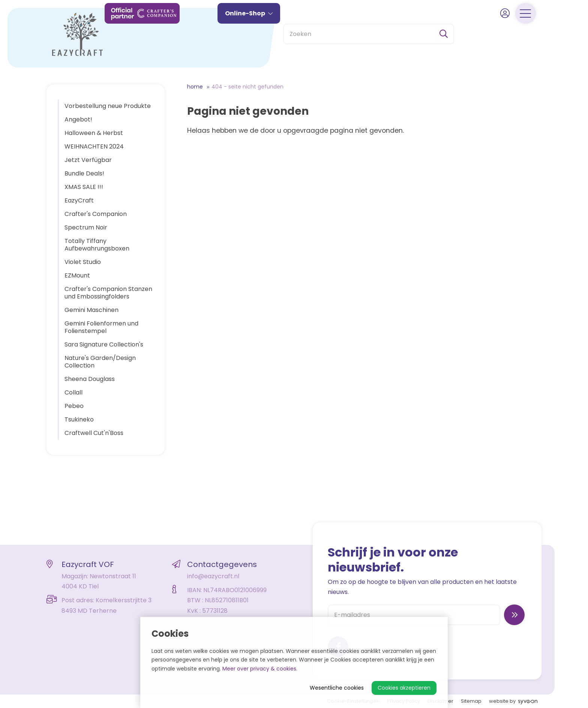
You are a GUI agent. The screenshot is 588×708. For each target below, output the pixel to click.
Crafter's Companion (96, 214)
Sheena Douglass (90, 379)
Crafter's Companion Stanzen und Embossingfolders (108, 293)
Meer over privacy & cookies (259, 669)
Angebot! (78, 119)
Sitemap (471, 701)
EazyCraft (79, 200)
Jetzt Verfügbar (88, 160)
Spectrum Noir (86, 227)
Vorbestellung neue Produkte (108, 106)
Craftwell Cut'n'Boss (94, 433)
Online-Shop (262, 37)
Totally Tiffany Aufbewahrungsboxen (97, 245)
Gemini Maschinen (91, 310)
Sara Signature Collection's (104, 344)
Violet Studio (83, 262)
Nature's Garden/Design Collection (100, 362)
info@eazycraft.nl (213, 576)
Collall (73, 392)
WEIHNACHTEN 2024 (94, 146)
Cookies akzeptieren (404, 688)
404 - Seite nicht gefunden (247, 87)
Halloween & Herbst (94, 133)
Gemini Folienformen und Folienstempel (101, 327)
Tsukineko (79, 419)
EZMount (77, 275)
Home (195, 87)
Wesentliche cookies (337, 688)
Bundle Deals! (84, 173)
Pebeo (74, 406)
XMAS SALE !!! (84, 187)
